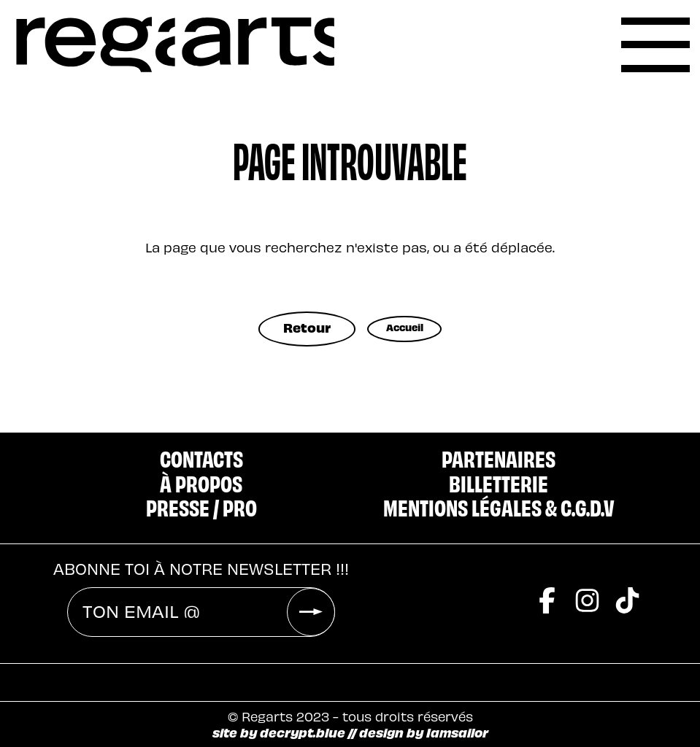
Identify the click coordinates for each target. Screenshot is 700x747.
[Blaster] (416, 673)
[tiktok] (627, 573)
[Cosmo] (520, 673)
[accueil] (175, 45)
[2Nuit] (244, 673)
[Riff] (329, 673)
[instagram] (587, 573)
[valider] (311, 581)
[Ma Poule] (625, 673)
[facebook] (547, 573)
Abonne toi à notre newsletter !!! (201, 538)
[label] (655, 45)
